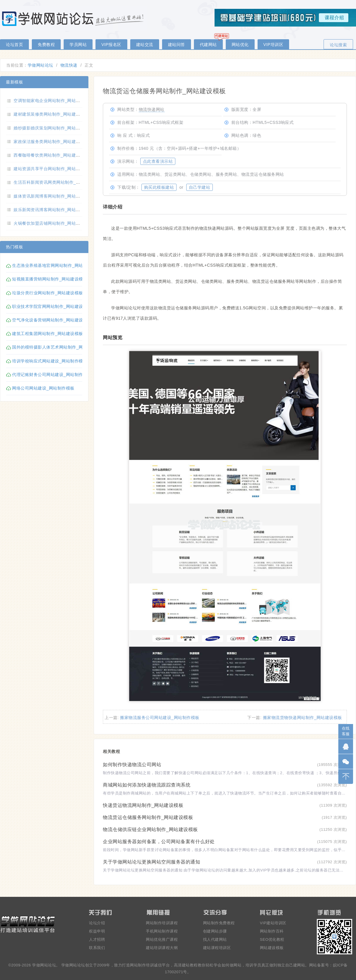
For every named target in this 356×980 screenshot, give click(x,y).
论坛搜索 (338, 45)
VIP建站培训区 (273, 923)
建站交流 (145, 45)
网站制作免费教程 (219, 923)
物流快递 (69, 65)
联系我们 (97, 948)
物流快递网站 (152, 109)
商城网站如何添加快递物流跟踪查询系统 (147, 785)
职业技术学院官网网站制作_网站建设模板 (52, 306)
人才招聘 (97, 939)
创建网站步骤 (215, 931)
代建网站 (208, 45)
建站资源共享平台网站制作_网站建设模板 (53, 169)
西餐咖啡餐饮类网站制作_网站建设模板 (51, 155)
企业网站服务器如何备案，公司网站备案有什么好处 (159, 842)
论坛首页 (14, 45)
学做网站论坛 (41, 65)
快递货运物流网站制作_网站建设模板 (143, 805)
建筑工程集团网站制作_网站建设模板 (47, 334)
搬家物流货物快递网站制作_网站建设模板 (303, 718)
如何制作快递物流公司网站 (132, 765)
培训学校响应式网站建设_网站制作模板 (50, 361)
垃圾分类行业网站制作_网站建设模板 (47, 293)
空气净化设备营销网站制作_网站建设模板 (52, 320)
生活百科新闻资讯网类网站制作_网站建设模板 (57, 182)
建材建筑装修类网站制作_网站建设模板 (51, 114)
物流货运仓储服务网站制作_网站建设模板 (148, 817)
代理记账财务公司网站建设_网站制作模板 (52, 375)
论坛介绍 (97, 923)
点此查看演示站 (158, 161)
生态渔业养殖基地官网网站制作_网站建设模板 (56, 265)
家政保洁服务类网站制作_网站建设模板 (51, 142)
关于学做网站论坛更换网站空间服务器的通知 (151, 862)
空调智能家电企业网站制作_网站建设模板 (53, 101)
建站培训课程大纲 (162, 948)
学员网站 (78, 45)
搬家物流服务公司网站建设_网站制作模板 (160, 718)
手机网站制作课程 (162, 931)
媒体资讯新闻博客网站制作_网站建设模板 (53, 196)
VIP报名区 (111, 45)
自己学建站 (200, 187)
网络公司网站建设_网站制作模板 (43, 388)
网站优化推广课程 (162, 939)
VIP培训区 (273, 45)
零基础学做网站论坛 (74, 18)
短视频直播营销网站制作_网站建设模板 (50, 279)
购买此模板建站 (159, 187)
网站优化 (240, 45)
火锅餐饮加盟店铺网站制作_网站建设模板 (53, 223)
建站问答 (177, 45)
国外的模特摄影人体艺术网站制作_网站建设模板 (58, 347)
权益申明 (97, 931)
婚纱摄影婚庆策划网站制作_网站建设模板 (53, 128)
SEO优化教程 (272, 939)
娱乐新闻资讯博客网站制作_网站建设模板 (53, 210)
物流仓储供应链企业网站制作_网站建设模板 (150, 829)
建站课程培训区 (217, 948)
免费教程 (46, 45)
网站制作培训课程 (162, 923)
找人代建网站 (215, 939)
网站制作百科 (272, 931)
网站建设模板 (272, 948)
